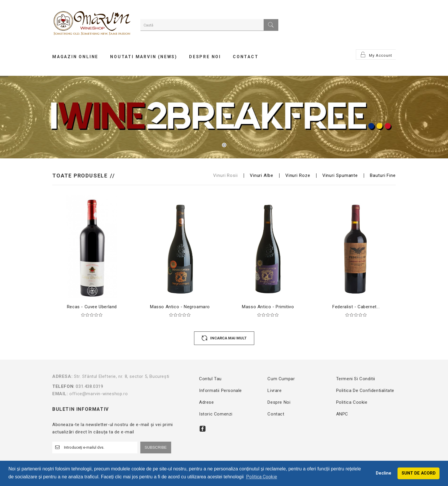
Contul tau (210, 379)
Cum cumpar (281, 379)
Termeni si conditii (356, 379)
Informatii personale (220, 391)
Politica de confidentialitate (365, 391)
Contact (276, 414)
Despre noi (279, 402)
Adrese (207, 402)
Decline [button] (384, 473)
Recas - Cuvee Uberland (92, 307)
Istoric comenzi (216, 414)
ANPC (342, 414)
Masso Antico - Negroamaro (180, 307)
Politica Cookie (352, 402)
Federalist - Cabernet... (356, 307)
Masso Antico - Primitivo (268, 307)
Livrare (274, 391)
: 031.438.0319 (118, 386)
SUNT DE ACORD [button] (419, 473)
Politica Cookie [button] (262, 477)
